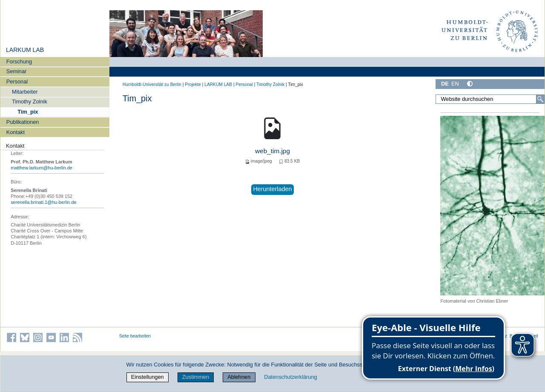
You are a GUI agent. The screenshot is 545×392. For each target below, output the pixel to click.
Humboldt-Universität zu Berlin (152, 84)
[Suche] (540, 99)
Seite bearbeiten (135, 336)
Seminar (17, 71)
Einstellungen (148, 377)
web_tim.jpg (272, 151)
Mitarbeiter (25, 92)
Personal (17, 82)
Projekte (193, 84)
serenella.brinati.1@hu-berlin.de (43, 202)
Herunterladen (272, 189)
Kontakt (16, 132)
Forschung (19, 62)
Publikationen (23, 122)
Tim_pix (28, 112)
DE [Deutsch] (445, 84)
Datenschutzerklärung (290, 377)
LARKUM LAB (25, 50)
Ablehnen (239, 377)
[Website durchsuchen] (490, 99)
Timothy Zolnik (30, 102)
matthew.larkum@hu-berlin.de (42, 168)
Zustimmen (196, 377)
